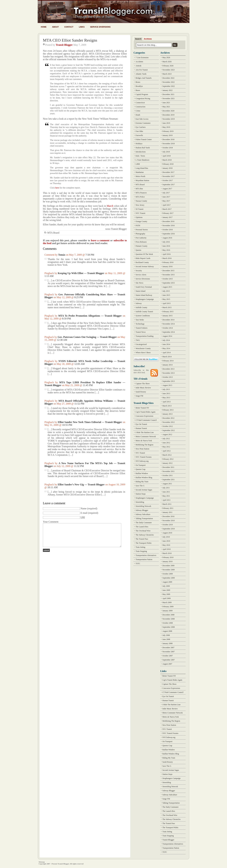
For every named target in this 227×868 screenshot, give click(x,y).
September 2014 (169, 332)
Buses (138, 90)
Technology (140, 324)
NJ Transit (140, 209)
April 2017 (166, 205)
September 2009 (169, 578)
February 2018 (168, 164)
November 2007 (169, 652)
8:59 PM (67, 319)
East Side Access (142, 119)
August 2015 (167, 287)
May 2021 (166, 107)
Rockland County (142, 262)
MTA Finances (141, 193)
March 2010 (167, 553)
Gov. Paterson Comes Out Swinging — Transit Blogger (87, 337)
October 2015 (168, 279)
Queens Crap (140, 469)
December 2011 (168, 467)
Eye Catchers (141, 127)
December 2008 (168, 615)
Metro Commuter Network (146, 437)
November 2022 (169, 82)
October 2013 (168, 377)
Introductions (141, 152)
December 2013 (168, 369)
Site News (139, 283)
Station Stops (141, 494)
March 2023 (167, 74)
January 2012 (167, 463)
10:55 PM (67, 425)
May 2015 (166, 299)
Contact (69, 27)
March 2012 (167, 455)
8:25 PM (79, 297)
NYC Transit (140, 213)
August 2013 (167, 385)
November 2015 (169, 275)
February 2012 (168, 459)
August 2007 (167, 664)
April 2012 (166, 451)
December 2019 (168, 115)
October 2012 (168, 426)
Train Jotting (140, 547)
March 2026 (167, 62)
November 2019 (169, 119)
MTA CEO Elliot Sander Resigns (70, 40)
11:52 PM (79, 404)
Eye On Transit (141, 424)
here (57, 188)
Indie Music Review (143, 388)
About (55, 27)
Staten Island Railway (144, 295)
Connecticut (140, 103)
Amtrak (138, 66)
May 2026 (166, 58)
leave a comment (100, 240)
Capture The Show (143, 384)
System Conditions (143, 316)
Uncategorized (141, 344)
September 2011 (169, 480)
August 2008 (167, 631)
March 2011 (167, 504)
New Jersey (140, 205)
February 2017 (168, 213)
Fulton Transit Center (144, 139)
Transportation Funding (144, 336)
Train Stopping (141, 551)
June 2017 (166, 197)
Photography (140, 234)
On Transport (141, 465)
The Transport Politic (144, 543)
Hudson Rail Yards (143, 148)
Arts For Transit (142, 70)
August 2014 (167, 336)
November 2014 (169, 324)
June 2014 (166, 344)
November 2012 (169, 422)
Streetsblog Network (143, 506)
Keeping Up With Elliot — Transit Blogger (81, 273)
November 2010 (169, 521)
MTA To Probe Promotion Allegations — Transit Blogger (90, 316)
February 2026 (168, 66)
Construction (140, 107)
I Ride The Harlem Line (145, 432)
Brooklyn (139, 86)
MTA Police (140, 197)
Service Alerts (141, 275)
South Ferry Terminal (144, 287)
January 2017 (167, 217)
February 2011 (168, 508)
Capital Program (142, 94)
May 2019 (166, 127)
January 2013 (167, 414)
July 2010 (166, 537)
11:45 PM (88, 385)
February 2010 (168, 557)
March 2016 (167, 258)
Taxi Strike (140, 320)
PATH (138, 226)
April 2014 (166, 353)
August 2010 (167, 533)
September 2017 (169, 185)
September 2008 (169, 627)
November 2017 (169, 176)
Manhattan (140, 172)
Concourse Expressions (144, 416)
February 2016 (168, 262)
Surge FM (139, 396)
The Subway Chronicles (145, 535)
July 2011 (166, 488)
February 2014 (168, 361)
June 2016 (166, 246)
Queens (138, 250)
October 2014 (168, 328)
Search (138, 39)
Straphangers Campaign (145, 299)
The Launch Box (142, 527)
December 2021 (168, 94)
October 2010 (168, 525)
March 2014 (167, 357)
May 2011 (166, 496)
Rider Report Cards (143, 258)
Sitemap (42, 862)
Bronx (138, 82)
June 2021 (166, 103)
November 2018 (169, 144)
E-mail (84, 513)
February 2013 (168, 410)
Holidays (139, 144)
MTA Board (53, 233)
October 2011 (167, 475)
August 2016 (167, 238)
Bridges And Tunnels (144, 78)
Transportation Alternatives (146, 555)
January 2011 (167, 512)
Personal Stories (142, 230)
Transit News (141, 332)
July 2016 (166, 242)
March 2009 (167, 602)
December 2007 (168, 648)
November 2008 (169, 619)
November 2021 (169, 98)
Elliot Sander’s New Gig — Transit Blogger (81, 485)
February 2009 (168, 607)
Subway (139, 303)
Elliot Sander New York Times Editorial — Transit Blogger (90, 422)
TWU (138, 340)
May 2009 (166, 594)
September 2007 (169, 660)
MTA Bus (139, 189)
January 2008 (167, 643)
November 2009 (169, 570)
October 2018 (168, 148)
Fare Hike (139, 131)
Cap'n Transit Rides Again (146, 412)
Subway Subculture (143, 514)
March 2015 (167, 307)
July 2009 (166, 586)
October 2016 (168, 230)
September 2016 (169, 234)
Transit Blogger (64, 45)
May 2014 (166, 348)
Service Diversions (100, 27)
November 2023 (169, 70)
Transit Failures (141, 328)
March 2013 (167, 406)
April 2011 (166, 500)
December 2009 (168, 566)
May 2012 (166, 447)
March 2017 (167, 209)
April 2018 (166, 156)
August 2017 (167, 189)
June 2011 (166, 492)
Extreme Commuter (143, 123)
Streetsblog (140, 502)
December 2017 (168, 172)
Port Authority (141, 238)
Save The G (140, 486)
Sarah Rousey (141, 392)
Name (84, 508)
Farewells (139, 135)
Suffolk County (141, 307)
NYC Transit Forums (144, 457)
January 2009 (167, 611)
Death (138, 115)
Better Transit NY (142, 408)
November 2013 (169, 373)
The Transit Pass (142, 539)
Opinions (139, 217)
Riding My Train (142, 482)
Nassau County (141, 201)
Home (44, 27)
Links (82, 27)
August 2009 (167, 582)
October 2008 (168, 623)
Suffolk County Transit (144, 312)
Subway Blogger (142, 510)
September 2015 (169, 283)
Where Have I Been (143, 353)
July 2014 (166, 340)
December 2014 (168, 320)
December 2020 (168, 111)
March (110, 206)
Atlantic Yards (141, 74)
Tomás (62, 255)
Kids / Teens (140, 156)
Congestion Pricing (143, 98)
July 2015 (166, 291)
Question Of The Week (144, 254)
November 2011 (168, 471)
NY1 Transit (140, 453)
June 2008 (166, 639)
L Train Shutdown (142, 160)
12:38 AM (62, 340)
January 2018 (167, 168)
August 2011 (167, 484)
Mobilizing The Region (144, 445)
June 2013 (166, 393)
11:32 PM (79, 466)
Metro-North (140, 176)
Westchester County (143, 348)
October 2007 (168, 656)
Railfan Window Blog (144, 477)
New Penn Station (142, 449)
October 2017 (168, 180)
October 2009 (168, 574)
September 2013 (169, 381)
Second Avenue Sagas (144, 490)
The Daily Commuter (144, 523)
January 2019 (167, 135)
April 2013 (166, 402)
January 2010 (167, 561)
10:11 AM (53, 487)
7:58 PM (90, 255)
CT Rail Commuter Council (146, 420)
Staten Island (140, 291)
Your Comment (51, 522)
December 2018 (168, 139)
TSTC (138, 564)
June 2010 (166, 541)
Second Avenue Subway (145, 266)
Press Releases (141, 242)
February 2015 (168, 312)
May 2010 (166, 545)
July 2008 (166, 635)
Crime (138, 111)
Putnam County (141, 246)
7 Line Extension (142, 58)
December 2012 (168, 418)
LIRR (138, 164)
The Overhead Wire (143, 531)
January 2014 (167, 365)
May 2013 (166, 398)
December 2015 (168, 271)
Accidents (139, 62)
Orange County (141, 221)
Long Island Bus (142, 168)
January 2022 (167, 90)
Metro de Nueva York (144, 441)
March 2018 (167, 160)
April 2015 (166, 303)
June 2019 (166, 123)
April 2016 (166, 254)
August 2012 (167, 434)
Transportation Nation (144, 559)
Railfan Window (142, 473)
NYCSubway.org (142, 461)
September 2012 (169, 430)
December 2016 (168, 221)
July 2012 (166, 439)
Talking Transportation (144, 518)
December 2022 (168, 78)
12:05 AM (79, 364)
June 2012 (166, 443)
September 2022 (169, 86)
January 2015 (167, 316)
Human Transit (141, 428)
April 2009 (166, 598)
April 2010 (166, 549)
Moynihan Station (142, 180)
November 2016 (169, 226)
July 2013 (166, 389)
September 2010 (169, 529)
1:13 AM (49, 276)
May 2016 (166, 250)
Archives (148, 39)
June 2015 (166, 295)
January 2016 (167, 266)
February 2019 (168, 131)
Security (139, 271)
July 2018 (166, 152)
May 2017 (166, 201)
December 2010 (168, 516)
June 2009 (166, 590)
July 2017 (166, 193)
